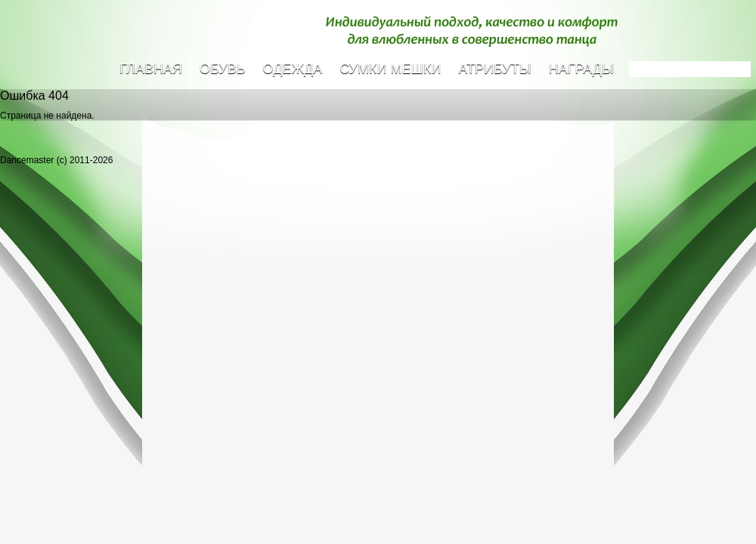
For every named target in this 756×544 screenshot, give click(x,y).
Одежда (293, 69)
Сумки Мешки (390, 69)
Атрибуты (494, 69)
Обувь (223, 69)
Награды (581, 69)
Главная (151, 69)
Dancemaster (110, 46)
